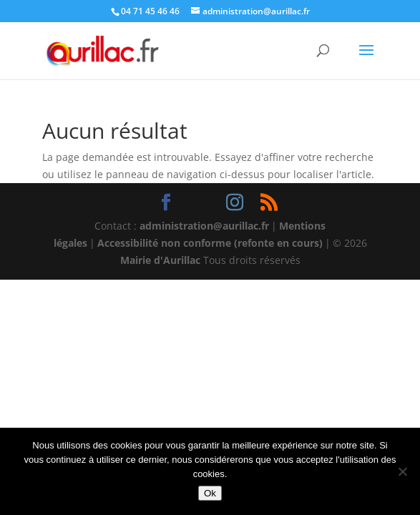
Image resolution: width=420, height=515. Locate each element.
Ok (210, 493)
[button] (366, 59)
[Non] (402, 471)
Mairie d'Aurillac (160, 260)
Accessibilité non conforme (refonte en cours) (210, 243)
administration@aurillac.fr (204, 226)
